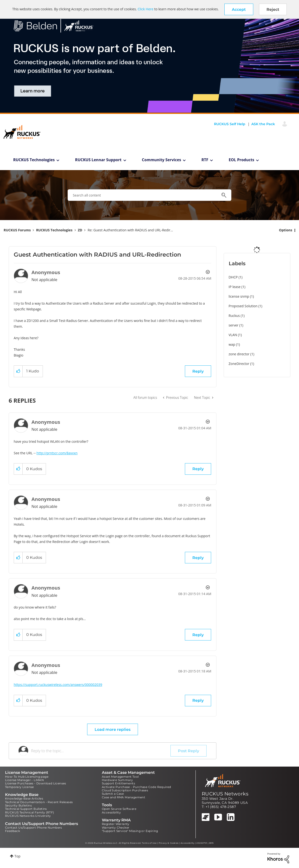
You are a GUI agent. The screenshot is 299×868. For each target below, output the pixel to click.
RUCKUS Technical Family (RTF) (30, 812)
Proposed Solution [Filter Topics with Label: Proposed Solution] (243, 306)
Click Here (146, 9)
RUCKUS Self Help (230, 124)
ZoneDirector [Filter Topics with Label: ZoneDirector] (239, 364)
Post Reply (188, 751)
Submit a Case (113, 794)
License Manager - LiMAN (24, 780)
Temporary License (19, 787)
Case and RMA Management (123, 797)
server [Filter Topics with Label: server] (234, 325)
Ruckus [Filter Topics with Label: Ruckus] (234, 316)
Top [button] (17, 856)
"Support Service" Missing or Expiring (130, 831)
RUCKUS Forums (17, 230)
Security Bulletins (18, 805)
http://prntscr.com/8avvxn (57, 453)
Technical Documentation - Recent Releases (39, 802)
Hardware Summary (117, 780)
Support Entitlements (118, 783)
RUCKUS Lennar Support (98, 160)
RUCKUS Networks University (28, 816)
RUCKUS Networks (225, 794)
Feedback (13, 831)
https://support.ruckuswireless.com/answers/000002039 (58, 685)
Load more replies (113, 729)
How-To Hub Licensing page (27, 777)
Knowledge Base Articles (24, 798)
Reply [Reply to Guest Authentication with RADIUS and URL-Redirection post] (198, 371)
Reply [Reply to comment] (198, 469)
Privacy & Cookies (169, 843)
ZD (80, 230)
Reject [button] (273, 9)
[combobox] (149, 195)
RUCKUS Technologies (34, 160)
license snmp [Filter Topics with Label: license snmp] (239, 296)
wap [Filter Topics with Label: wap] (232, 344)
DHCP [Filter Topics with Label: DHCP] (233, 277)
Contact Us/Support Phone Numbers (34, 828)
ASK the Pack (263, 124)
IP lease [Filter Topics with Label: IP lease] (235, 287)
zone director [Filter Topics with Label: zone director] (239, 354)
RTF (205, 160)
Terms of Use (149, 843)
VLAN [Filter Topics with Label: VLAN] (233, 335)
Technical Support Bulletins (26, 809)
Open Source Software (119, 809)
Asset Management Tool (120, 777)
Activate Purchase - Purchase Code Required (136, 787)
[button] (239, 9)
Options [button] (286, 230)
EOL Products (241, 160)
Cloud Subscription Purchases (125, 790)
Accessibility (111, 812)
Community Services (161, 160)
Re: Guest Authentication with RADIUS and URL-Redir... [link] (130, 230)
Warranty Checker (116, 828)
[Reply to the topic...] (101, 751)
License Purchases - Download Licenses (36, 783)
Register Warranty (116, 824)
